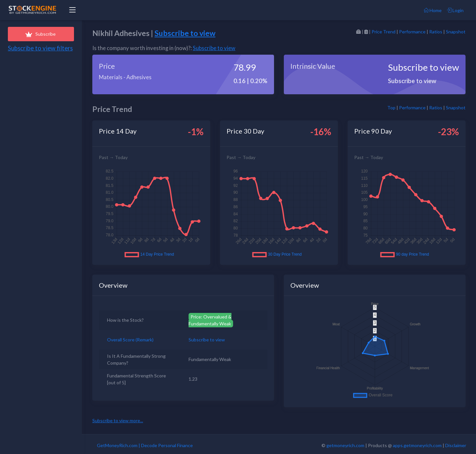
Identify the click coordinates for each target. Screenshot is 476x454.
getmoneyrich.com (345, 445)
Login (455, 10)
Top (391, 108)
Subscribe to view (185, 33)
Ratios (436, 32)
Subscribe (41, 34)
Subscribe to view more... (118, 420)
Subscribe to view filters (40, 48)
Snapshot (456, 32)
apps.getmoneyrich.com (417, 445)
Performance (412, 32)
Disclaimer (456, 445)
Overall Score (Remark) (130, 340)
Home (433, 10)
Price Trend (384, 32)
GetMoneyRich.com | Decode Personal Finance (145, 445)
